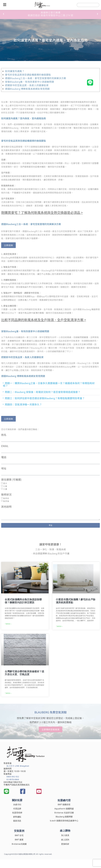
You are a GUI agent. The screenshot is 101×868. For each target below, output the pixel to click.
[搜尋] (95, 5)
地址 (4, 469)
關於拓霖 (17, 800)
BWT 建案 (19, 840)
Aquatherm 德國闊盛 (64, 809)
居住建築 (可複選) (11, 480)
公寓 (5, 486)
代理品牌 (17, 809)
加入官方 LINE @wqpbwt (18, 766)
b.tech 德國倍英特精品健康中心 (64, 821)
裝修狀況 (6, 495)
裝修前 (6, 498)
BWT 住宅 (19, 835)
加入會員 (65, 835)
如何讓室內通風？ (15, 71)
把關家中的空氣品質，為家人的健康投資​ (27, 85)
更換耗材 (65, 844)
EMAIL (5, 446)
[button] (4, 14)
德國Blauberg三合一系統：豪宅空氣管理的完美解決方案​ (36, 78)
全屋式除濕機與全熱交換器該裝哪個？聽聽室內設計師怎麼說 (23, 601)
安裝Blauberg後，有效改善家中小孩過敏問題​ (30, 82)
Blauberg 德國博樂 (64, 817)
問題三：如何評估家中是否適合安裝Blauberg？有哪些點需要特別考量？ (45, 398)
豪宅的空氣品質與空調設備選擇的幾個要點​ (28, 75)
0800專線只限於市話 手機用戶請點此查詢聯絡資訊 (17, 783)
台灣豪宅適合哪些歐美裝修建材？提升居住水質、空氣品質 (24, 673)
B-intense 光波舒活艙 (64, 813)
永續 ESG (17, 804)
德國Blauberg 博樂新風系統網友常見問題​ (27, 89)
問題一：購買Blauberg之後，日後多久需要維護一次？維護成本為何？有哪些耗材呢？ (49, 384)
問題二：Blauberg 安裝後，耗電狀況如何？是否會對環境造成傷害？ (43, 392)
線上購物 (65, 830)
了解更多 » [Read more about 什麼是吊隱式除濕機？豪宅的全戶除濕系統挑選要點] (59, 626)
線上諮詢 (65, 840)
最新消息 (17, 821)
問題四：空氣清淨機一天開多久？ (23, 404)
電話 (4, 457)
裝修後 (6, 501)
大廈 (5, 489)
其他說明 (6, 507)
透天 (5, 483)
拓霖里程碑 (17, 813)
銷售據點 (17, 817)
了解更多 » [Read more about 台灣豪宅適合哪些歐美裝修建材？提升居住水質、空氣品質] (8, 693)
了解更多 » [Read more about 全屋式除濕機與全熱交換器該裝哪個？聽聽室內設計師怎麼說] (8, 624)
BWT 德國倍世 (64, 804)
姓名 (4, 435)
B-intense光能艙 (19, 844)
